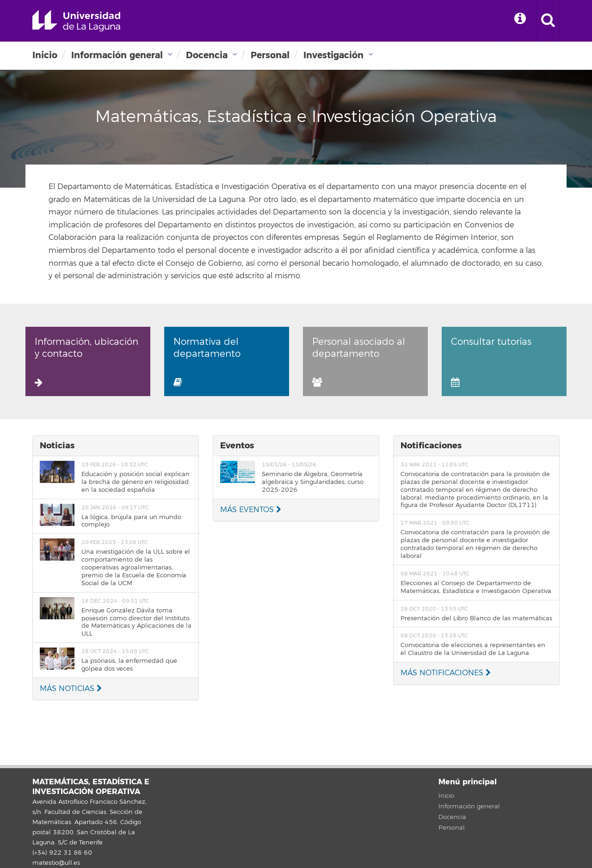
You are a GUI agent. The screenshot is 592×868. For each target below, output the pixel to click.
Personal (270, 55)
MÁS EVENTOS (251, 510)
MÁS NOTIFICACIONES (446, 673)
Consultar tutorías (491, 361)
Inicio (45, 55)
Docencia (207, 55)
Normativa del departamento (207, 361)
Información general (117, 55)
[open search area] (548, 21)
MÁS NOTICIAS (71, 689)
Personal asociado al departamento (359, 361)
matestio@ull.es (56, 863)
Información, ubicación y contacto (86, 361)
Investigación (333, 55)
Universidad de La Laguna (76, 21)
